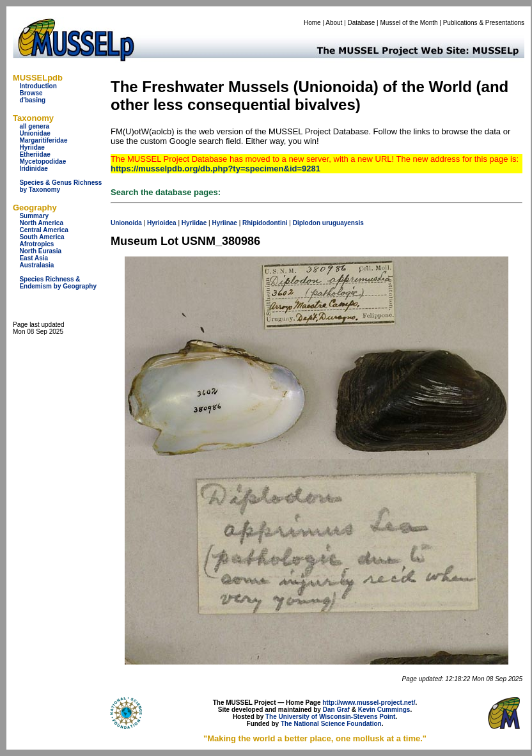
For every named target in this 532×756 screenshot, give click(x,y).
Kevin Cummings (384, 710)
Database (362, 23)
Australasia (36, 265)
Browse (31, 93)
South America (42, 237)
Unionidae (35, 133)
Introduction (38, 86)
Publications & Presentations (484, 23)
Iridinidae (33, 169)
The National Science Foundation (331, 724)
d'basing (32, 100)
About (334, 23)
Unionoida (126, 223)
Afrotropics (36, 244)
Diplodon (307, 223)
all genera (34, 126)
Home (312, 23)
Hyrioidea (162, 223)
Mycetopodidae (43, 161)
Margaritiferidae (43, 140)
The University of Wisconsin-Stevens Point (330, 717)
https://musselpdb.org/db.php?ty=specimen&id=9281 (215, 169)
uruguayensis (343, 223)
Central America (43, 230)
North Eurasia (40, 251)
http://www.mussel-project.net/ (369, 703)
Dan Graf (336, 710)
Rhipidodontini (265, 223)
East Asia (34, 258)
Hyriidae (32, 147)
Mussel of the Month (409, 23)
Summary (34, 216)
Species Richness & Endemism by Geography (58, 283)
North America (41, 223)
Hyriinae (224, 223)
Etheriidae (35, 154)
